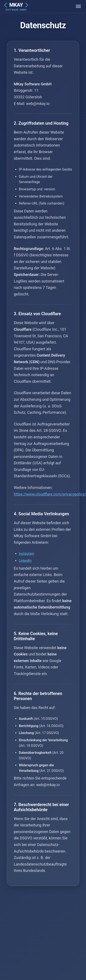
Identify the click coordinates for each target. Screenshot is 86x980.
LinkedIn (25, 561)
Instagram (26, 554)
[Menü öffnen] (78, 6)
